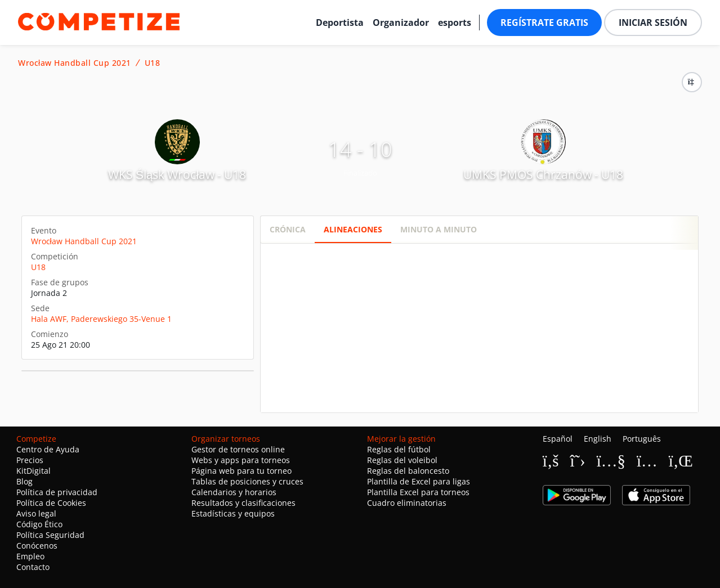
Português (642, 439)
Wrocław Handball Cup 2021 (75, 63)
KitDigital (33, 471)
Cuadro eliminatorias (407, 503)
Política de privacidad (57, 492)
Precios (30, 460)
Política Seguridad (50, 535)
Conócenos (37, 546)
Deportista (340, 23)
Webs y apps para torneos (241, 460)
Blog (24, 481)
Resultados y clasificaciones (243, 503)
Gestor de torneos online (238, 449)
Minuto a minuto (439, 229)
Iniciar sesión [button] (653, 23)
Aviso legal (36, 513)
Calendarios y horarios (234, 492)
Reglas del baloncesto (408, 471)
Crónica (288, 229)
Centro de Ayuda (48, 449)
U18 (153, 63)
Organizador (401, 23)
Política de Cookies (51, 503)
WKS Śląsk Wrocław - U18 (177, 174)
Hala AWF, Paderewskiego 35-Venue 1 (101, 319)
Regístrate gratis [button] (544, 23)
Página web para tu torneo (242, 471)
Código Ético (39, 524)
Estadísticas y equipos (233, 513)
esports (455, 23)
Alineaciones (353, 229)
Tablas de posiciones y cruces (247, 481)
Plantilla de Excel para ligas (419, 481)
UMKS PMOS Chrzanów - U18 (543, 174)
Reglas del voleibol (402, 460)
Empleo (30, 556)
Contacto (33, 567)
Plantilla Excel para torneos (418, 492)
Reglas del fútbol (399, 449)
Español (558, 439)
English (598, 439)
